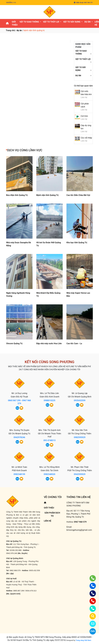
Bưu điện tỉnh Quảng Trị (17, 195)
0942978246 (19, 437)
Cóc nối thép (86, 138)
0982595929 (80, 437)
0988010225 (49, 400)
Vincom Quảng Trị (14, 343)
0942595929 (80, 474)
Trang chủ (10, 30)
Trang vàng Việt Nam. (83, 640)
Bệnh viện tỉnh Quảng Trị (47, 195)
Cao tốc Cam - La (74, 343)
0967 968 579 (80, 522)
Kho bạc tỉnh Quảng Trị (77, 243)
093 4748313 (49, 440)
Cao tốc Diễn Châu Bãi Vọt (78, 195)
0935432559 (80, 400)
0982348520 (49, 474)
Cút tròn (84, 116)
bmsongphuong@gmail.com (79, 530)
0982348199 (19, 474)
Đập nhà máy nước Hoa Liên (49, 343)
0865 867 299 (14, 400)
